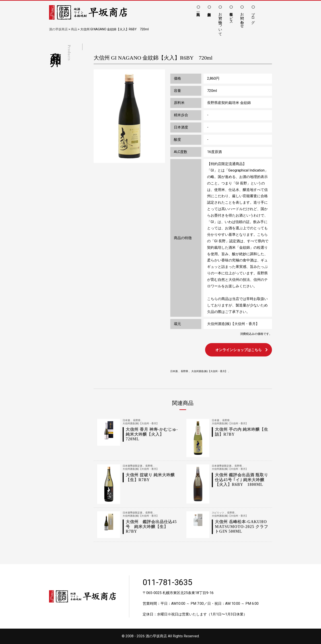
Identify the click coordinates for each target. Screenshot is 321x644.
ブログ (253, 16)
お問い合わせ (242, 18)
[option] (129, 116)
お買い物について (220, 22)
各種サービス (231, 16)
